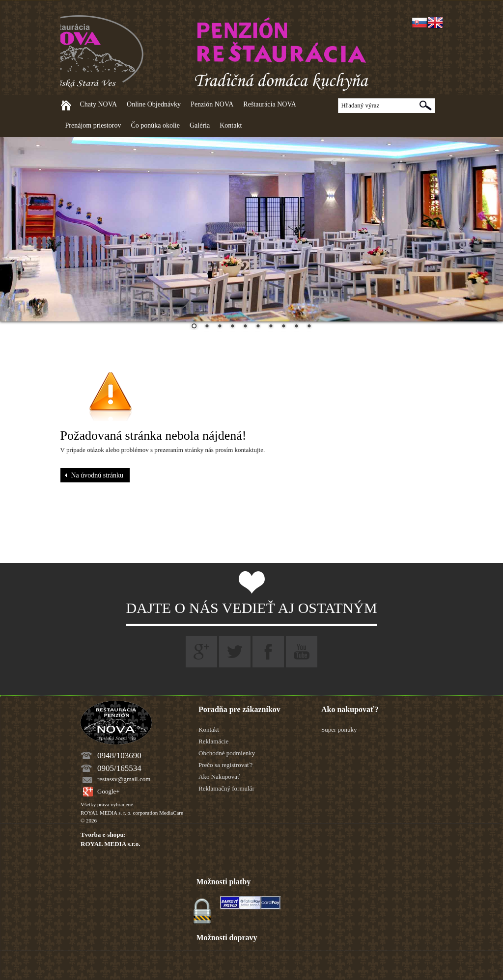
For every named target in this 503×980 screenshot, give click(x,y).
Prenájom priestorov (93, 125)
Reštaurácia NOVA (269, 104)
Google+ (109, 791)
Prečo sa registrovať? (225, 765)
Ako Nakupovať (219, 777)
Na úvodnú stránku (98, 475)
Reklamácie (213, 741)
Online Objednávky (154, 104)
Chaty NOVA (99, 104)
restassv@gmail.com (124, 779)
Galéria (200, 125)
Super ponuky (339, 729)
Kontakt (231, 125)
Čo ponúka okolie (155, 125)
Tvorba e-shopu (102, 834)
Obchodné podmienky (227, 753)
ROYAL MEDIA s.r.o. (110, 844)
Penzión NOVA (212, 104)
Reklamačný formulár (226, 788)
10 (309, 327)
